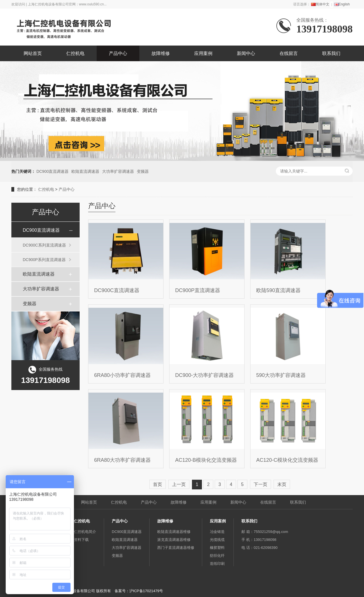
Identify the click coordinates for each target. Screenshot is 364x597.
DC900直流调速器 (53, 171)
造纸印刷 (217, 564)
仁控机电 (75, 53)
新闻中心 (246, 53)
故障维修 (161, 53)
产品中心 (118, 53)
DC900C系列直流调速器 (44, 245)
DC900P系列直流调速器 (44, 260)
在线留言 (289, 53)
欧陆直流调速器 (85, 171)
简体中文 (320, 4)
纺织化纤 (217, 556)
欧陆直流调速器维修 (174, 532)
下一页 (260, 484)
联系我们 (331, 53)
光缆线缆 (217, 540)
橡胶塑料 (217, 548)
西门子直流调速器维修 (176, 548)
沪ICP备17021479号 (146, 591)
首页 (158, 484)
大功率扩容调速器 (118, 171)
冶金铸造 (217, 532)
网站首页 (33, 53)
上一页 (179, 484)
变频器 (143, 171)
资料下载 (81, 540)
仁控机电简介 (85, 532)
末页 (282, 484)
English (342, 4)
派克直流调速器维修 (174, 540)
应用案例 (203, 53)
